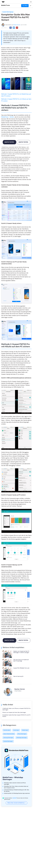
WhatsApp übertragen (22, 738)
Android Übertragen (8, 741)
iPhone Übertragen (22, 734)
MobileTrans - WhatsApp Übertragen (13, 778)
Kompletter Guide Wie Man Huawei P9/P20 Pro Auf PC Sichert (16, 716)
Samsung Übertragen (8, 738)
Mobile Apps (25, 730)
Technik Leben (7, 730)
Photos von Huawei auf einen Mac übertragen (14, 712)
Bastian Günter (17, 25)
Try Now (25, 6)
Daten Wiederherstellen (9, 734)
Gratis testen (9, 142)
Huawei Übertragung (8, 12)
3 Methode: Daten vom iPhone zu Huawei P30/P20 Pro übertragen (16, 709)
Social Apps (16, 730)
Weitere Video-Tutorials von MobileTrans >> (17, 803)
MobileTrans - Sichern (8, 117)
